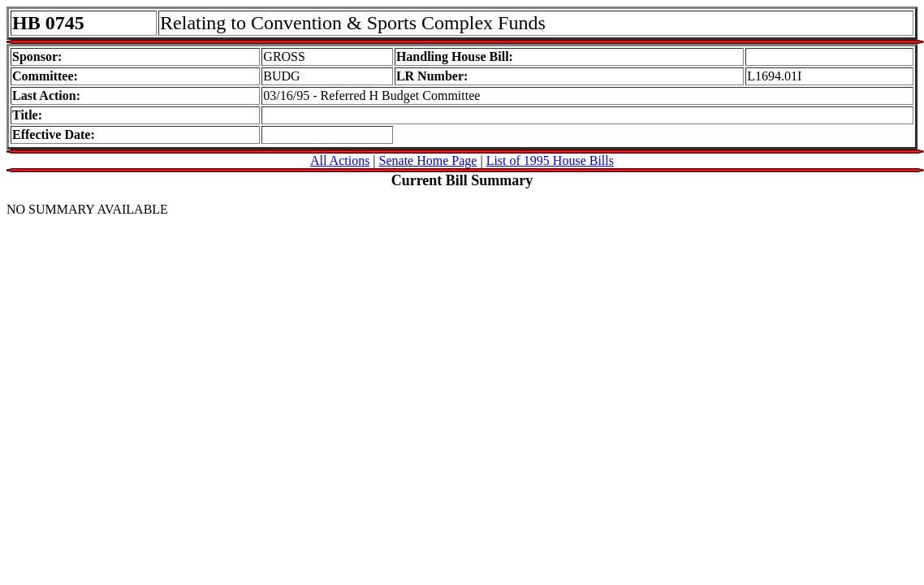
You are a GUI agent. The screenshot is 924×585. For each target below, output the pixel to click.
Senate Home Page (428, 160)
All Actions (340, 160)
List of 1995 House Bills (550, 160)
